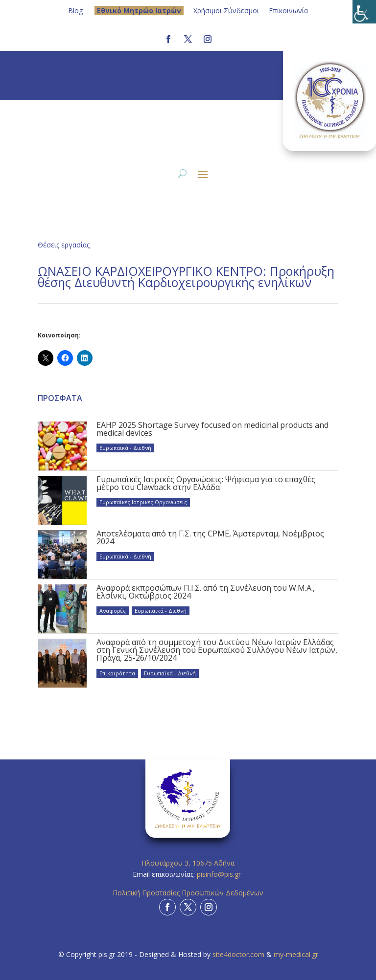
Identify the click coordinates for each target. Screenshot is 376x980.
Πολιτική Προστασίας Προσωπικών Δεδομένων (188, 893)
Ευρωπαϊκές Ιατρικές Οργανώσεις (143, 502)
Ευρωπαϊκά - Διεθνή (125, 448)
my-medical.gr (296, 954)
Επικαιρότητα (117, 673)
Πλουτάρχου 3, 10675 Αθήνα (188, 863)
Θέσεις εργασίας (64, 245)
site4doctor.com (238, 954)
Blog (75, 11)
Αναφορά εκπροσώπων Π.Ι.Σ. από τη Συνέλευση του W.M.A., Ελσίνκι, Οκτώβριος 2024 (206, 592)
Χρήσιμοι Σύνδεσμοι (226, 11)
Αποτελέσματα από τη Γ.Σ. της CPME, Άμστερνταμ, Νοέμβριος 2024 (210, 537)
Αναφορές (113, 611)
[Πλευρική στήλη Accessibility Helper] (364, 12)
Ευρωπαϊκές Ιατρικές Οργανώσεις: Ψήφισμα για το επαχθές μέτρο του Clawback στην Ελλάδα (206, 483)
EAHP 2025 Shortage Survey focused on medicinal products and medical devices (212, 429)
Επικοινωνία (288, 11)
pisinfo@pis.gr (220, 874)
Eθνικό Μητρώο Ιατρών (139, 11)
